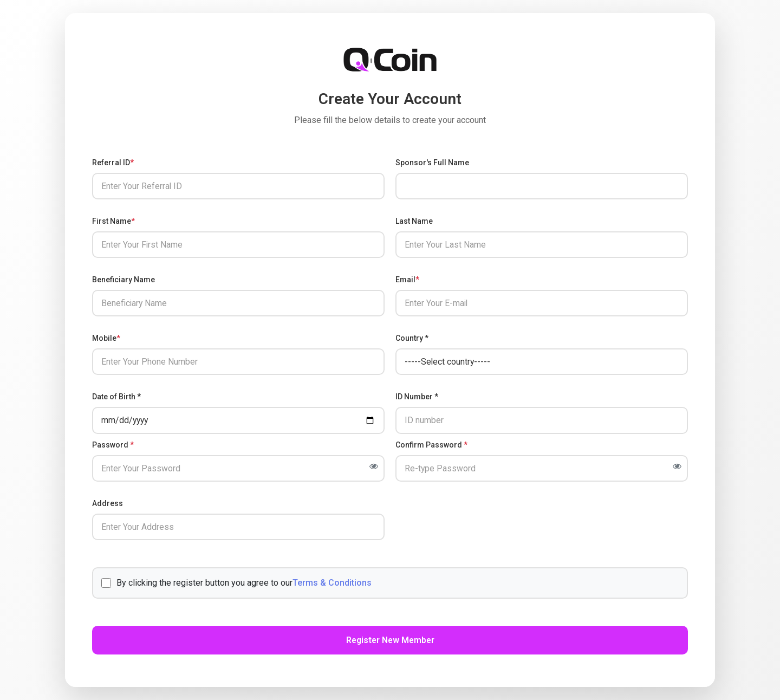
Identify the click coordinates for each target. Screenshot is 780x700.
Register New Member (390, 642)
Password (113, 445)
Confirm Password (431, 445)
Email (407, 278)
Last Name (414, 219)
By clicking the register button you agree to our (236, 584)
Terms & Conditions (332, 584)
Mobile (106, 338)
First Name (113, 219)
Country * (412, 338)
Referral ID (113, 160)
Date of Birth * (116, 397)
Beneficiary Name (123, 278)
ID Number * (417, 397)
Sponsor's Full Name (432, 160)
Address (108, 504)
